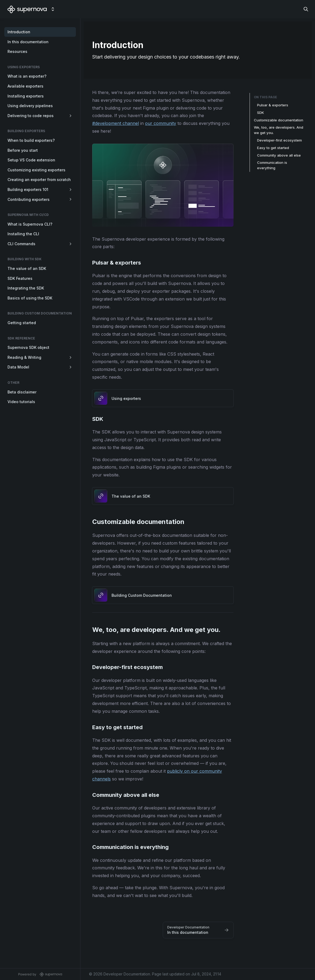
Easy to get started (273, 148)
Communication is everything (272, 165)
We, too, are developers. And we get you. (279, 130)
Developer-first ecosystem (279, 140)
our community (161, 123)
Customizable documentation (279, 120)
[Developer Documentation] (27, 9)
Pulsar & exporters (273, 105)
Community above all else (279, 155)
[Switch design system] (53, 9)
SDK (261, 113)
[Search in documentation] (306, 9)
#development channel (116, 123)
